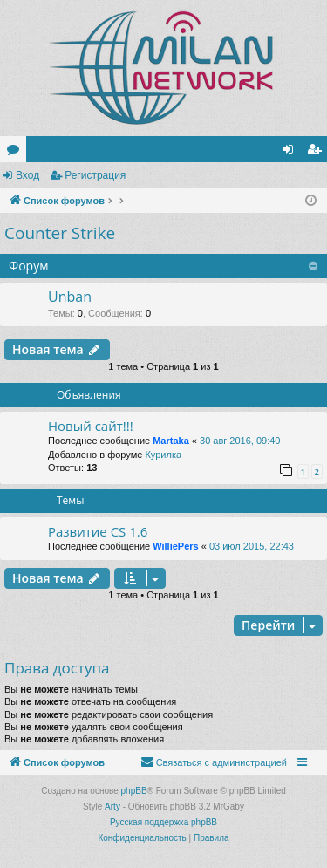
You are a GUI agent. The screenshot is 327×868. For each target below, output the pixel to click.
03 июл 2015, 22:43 (252, 546)
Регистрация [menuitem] (317, 153)
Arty (112, 806)
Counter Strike (60, 233)
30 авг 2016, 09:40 (240, 441)
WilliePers (175, 546)
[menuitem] (214, 762)
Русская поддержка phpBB (163, 822)
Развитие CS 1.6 (98, 531)
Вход (27, 175)
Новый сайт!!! (91, 426)
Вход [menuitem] (292, 153)
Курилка (163, 455)
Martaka (171, 441)
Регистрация (95, 175)
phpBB (134, 791)
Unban (70, 297)
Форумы (17, 153)
